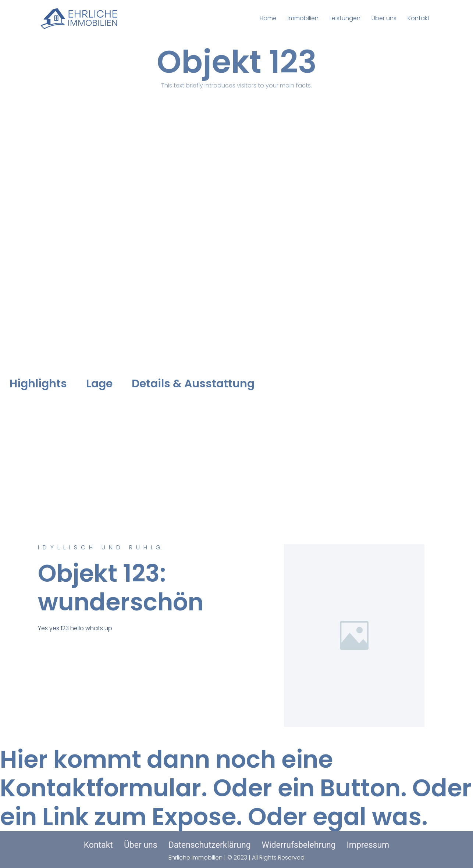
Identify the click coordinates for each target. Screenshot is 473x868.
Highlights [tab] (38, 384)
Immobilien (303, 18)
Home (268, 18)
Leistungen (345, 18)
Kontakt (419, 18)
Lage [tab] (99, 384)
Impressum (368, 845)
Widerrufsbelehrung (299, 845)
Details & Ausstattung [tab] (193, 384)
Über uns (384, 18)
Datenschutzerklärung (210, 845)
